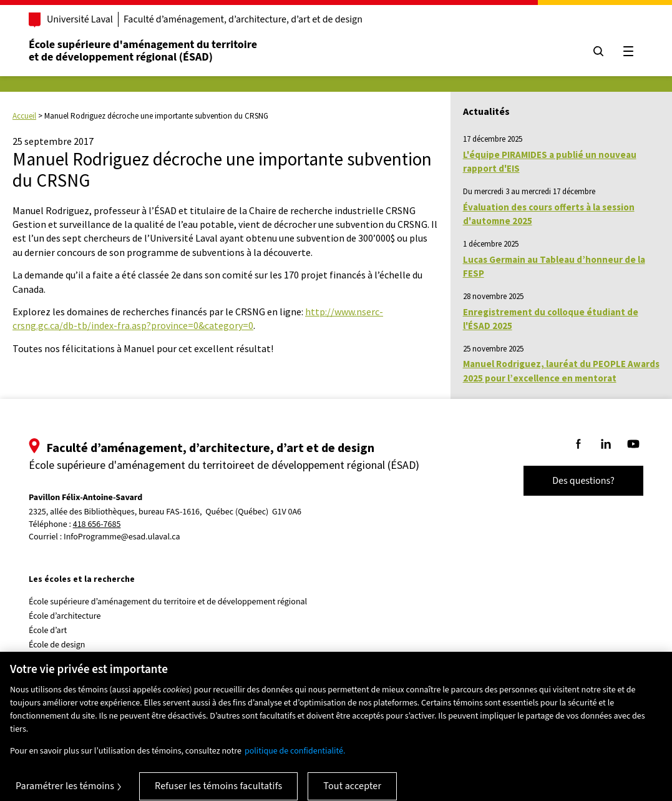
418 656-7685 (97, 525)
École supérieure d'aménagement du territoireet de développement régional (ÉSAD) (143, 51)
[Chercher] (598, 51)
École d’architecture (65, 616)
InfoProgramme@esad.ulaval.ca (122, 537)
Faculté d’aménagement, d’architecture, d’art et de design (243, 19)
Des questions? (583, 481)
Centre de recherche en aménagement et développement (133, 659)
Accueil (24, 116)
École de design (57, 645)
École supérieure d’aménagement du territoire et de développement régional (168, 602)
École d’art (48, 631)
